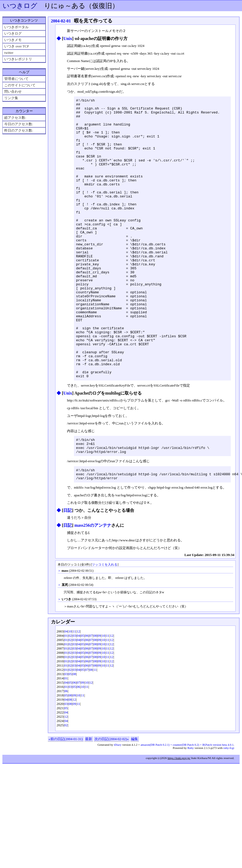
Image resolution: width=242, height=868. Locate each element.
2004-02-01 (61, 21)
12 (78, 693)
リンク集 (11, 98)
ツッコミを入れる (105, 626)
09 (99, 697)
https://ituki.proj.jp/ (179, 820)
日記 (68, 572)
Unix (68, 38)
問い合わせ (13, 92)
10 (70, 693)
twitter (9, 53)
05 (83, 697)
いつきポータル (16, 27)
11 (74, 693)
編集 (134, 800)
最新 (89, 800)
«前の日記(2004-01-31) (66, 800)
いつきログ (20, 6)
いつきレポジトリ (18, 59)
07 (91, 697)
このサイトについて (20, 85)
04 (66, 693)
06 (87, 697)
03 (74, 697)
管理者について (16, 79)
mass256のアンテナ (93, 587)
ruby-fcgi (229, 809)
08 (95, 697)
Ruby (191, 809)
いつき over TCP (17, 46)
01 (66, 697)
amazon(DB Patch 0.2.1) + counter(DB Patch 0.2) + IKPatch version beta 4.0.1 (187, 806)
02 (70, 697)
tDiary (118, 806)
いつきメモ (13, 40)
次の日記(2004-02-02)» (112, 800)
